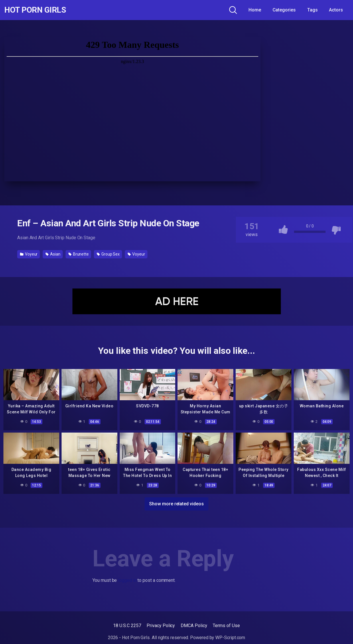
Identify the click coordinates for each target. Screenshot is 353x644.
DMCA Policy (194, 626)
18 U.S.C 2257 (127, 626)
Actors (336, 10)
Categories (284, 10)
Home (255, 10)
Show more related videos (176, 504)
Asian (53, 254)
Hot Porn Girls (35, 10)
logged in (127, 580)
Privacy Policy (161, 626)
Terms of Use (226, 626)
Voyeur (29, 254)
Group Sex (108, 254)
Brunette (79, 254)
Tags (312, 10)
